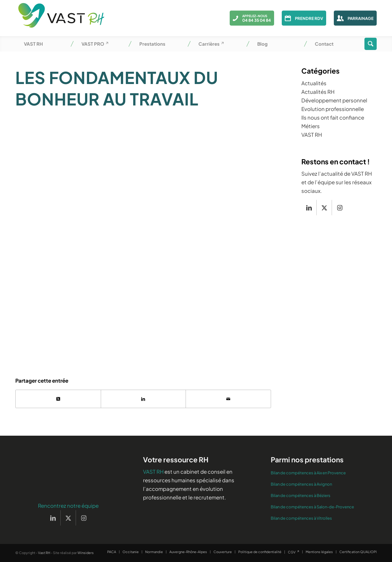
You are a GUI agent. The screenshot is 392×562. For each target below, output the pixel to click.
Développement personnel (334, 100)
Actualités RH (318, 92)
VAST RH (312, 135)
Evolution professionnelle (333, 109)
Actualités (314, 83)
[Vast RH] (61, 18)
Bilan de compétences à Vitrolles (301, 518)
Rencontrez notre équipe (68, 506)
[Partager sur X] (58, 399)
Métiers (311, 126)
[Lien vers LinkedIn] (309, 208)
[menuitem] (44, 44)
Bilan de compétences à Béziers (301, 496)
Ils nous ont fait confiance (333, 117)
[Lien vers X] (324, 208)
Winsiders (86, 553)
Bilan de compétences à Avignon (301, 484)
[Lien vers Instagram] (340, 208)
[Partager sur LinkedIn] (143, 399)
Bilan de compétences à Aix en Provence (308, 473)
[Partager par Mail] (228, 399)
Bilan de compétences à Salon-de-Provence (312, 507)
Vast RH (44, 553)
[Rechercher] (371, 44)
